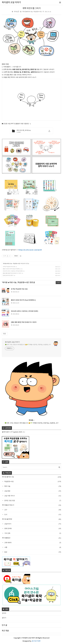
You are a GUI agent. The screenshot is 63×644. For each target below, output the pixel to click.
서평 (33, 547)
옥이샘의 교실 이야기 (12, 342)
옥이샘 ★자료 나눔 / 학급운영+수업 (32, 12)
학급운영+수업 (16, 264)
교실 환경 (33, 491)
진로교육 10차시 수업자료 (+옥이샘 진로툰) (13, 271)
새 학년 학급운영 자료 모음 (9, 267)
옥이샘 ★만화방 (31, 519)
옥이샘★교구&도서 (31, 505)
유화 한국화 (33, 528)
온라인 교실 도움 (33, 500)
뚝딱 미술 (33, 486)
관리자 (4, 613)
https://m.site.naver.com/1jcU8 (30, 250)
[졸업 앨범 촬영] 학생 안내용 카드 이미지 (12, 273)
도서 (33, 514)
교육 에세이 (33, 543)
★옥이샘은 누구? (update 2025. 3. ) (13, 432)
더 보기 (58, 283)
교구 (33, 510)
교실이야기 (33, 524)
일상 (33, 552)
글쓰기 (4, 618)
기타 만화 (33, 533)
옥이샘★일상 (31, 538)
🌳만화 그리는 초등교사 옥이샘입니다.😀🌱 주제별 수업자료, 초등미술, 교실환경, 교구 (28, 345)
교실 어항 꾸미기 (33, 496)
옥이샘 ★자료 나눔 (7, 264)
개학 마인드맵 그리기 (32, 8)
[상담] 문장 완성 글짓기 (8, 275)
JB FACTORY (36, 641)
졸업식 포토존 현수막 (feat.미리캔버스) (12, 269)
